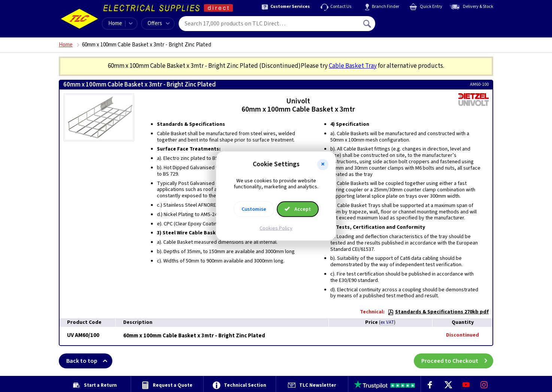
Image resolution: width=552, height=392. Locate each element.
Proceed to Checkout (457, 361)
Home (115, 23)
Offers (159, 23)
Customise (254, 209)
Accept (298, 209)
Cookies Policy (276, 228)
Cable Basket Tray (353, 66)
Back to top (89, 361)
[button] (323, 164)
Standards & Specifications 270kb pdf (438, 312)
